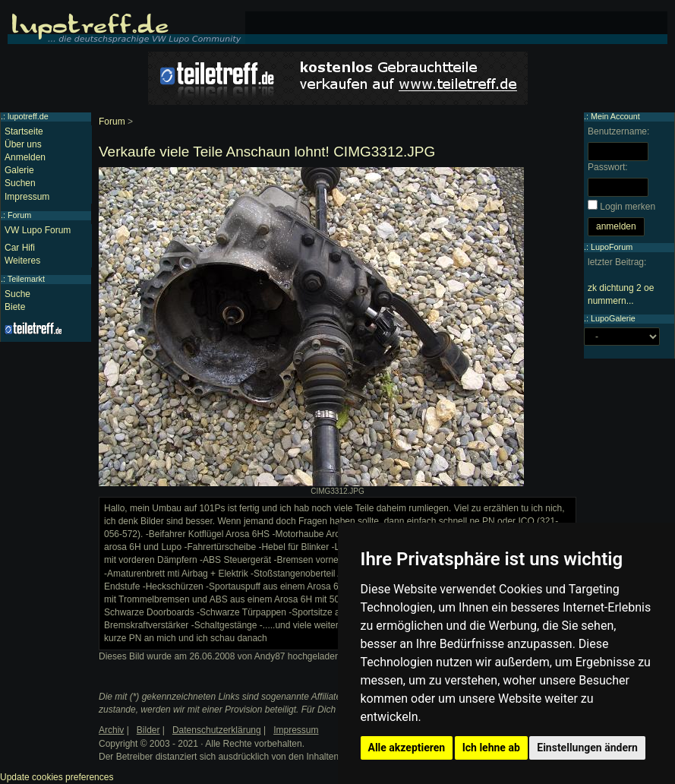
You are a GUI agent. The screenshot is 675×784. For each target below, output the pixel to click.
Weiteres (22, 261)
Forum (112, 122)
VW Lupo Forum (38, 230)
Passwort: (608, 167)
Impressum (27, 197)
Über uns (23, 144)
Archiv (111, 730)
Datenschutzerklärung (217, 730)
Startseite (24, 131)
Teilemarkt (26, 279)
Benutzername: (618, 131)
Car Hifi (20, 248)
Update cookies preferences (57, 777)
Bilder (148, 730)
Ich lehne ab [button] (491, 748)
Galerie (19, 170)
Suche (17, 294)
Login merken (628, 207)
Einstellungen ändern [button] (587, 748)
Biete (15, 307)
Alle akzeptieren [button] (407, 748)
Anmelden (25, 157)
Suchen (20, 183)
